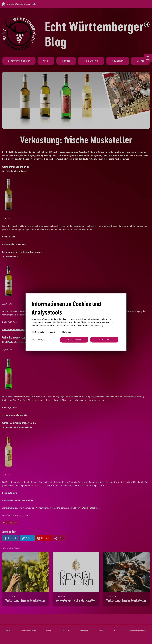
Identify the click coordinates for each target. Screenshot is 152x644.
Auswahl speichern (74, 340)
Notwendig (38, 332)
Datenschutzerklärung (93, 326)
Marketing (65, 332)
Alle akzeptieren (104, 340)
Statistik (52, 332)
